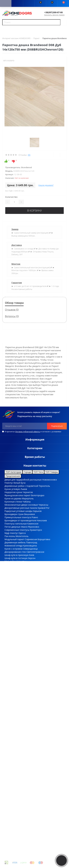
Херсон (32, 558)
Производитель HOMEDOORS (20, 769)
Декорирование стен (15, 552)
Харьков (37, 511)
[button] (29, 4)
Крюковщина (30, 546)
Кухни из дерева (13, 498)
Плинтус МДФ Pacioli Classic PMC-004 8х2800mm (29, 740)
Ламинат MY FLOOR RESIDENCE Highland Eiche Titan (31, 693)
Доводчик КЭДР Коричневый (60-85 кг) (24, 703)
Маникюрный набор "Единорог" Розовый (26, 747)
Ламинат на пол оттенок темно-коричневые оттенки (32, 615)
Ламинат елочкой (14, 574)
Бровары (28, 568)
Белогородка (38, 495)
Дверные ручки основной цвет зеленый (25, 656)
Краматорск (36, 530)
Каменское (33, 524)
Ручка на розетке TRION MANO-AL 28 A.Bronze (28, 718)
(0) (29, 155)
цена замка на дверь (27, 806)
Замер (15, 229)
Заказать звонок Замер (54, 15)
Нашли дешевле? (46, 185)
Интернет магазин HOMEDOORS (16, 38)
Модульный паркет (14, 539)
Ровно (35, 517)
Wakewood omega (14, 546)
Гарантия (17, 283)
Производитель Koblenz (17, 721)
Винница (23, 577)
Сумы (35, 571)
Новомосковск (50, 480)
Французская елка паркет (18, 495)
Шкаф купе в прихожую (17, 555)
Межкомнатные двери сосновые (21, 505)
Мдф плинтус (11, 533)
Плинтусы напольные (16, 524)
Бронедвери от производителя (20, 520)
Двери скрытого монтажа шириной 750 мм (27, 586)
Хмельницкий (44, 564)
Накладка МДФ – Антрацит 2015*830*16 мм (27, 715)
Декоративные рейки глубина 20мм (23, 608)
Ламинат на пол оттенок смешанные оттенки (28, 662)
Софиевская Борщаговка (38, 539)
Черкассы (43, 505)
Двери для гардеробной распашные (23, 480)
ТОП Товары (52, 472)
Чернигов (28, 492)
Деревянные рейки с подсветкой (21, 486)
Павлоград (32, 542)
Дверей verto (11, 577)
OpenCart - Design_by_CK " (39, 854)
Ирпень (27, 574)
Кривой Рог (44, 508)
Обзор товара (14, 303)
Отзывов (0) (12, 310)
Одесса (22, 533)
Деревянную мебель (15, 542)
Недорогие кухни (13, 492)
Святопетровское (35, 552)
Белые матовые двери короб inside (22, 599)
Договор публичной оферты (28, 432)
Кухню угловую (12, 489)
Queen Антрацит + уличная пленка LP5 (24, 690)
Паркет (36, 38)
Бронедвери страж (14, 514)
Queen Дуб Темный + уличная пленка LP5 (26, 781)
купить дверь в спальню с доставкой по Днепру (36, 816)
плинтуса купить (32, 831)
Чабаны (27, 502)
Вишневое (30, 514)
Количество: (12, 197)
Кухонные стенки (13, 502)
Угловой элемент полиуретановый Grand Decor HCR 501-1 (34, 772)
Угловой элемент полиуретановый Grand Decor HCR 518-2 (34, 797)
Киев (32, 555)
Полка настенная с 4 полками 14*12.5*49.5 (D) (28, 765)
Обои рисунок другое (15, 659)
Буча (23, 483)
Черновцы (22, 561)
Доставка (17, 245)
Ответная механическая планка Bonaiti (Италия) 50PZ (32, 800)
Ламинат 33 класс (14, 568)
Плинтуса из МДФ (14, 596)
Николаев (42, 520)
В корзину (34, 210)
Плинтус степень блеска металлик (22, 643)
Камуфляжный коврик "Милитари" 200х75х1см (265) (31, 712)
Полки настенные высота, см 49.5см (23, 593)
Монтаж (16, 264)
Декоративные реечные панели (21, 508)
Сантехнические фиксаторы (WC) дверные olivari (29, 646)
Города (27, 472)
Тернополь (44, 486)
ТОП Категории (14, 472)
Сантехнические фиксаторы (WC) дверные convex (30, 605)
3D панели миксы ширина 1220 (21, 602)
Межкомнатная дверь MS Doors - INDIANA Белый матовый (34, 706)
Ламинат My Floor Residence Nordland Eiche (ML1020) (31, 709)
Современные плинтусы (17, 530)
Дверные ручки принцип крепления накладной (29, 590)
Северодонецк (30, 549)
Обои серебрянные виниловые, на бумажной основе (32, 750)
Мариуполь (28, 498)
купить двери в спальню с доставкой (31, 825)
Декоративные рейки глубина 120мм (23, 630)
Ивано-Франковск (30, 527)
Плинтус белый (12, 483)
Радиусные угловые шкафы (18, 511)
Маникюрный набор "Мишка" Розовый (25, 731)
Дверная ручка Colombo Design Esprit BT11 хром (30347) (33, 743)
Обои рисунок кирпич (16, 612)
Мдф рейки (10, 561)
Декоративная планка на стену (20, 564)
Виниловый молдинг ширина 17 (21, 583)
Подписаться (57, 426)
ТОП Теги (38, 472)
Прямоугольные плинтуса (18, 517)
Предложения (13, 476)
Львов (24, 489)
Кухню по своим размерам (18, 571)
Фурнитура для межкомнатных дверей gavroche (29, 634)
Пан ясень (10, 536)
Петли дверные (12, 527)
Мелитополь (22, 536)
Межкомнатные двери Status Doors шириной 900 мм (32, 580)
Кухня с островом (13, 549)
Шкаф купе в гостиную (16, 558)
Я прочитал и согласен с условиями (33, 432)
